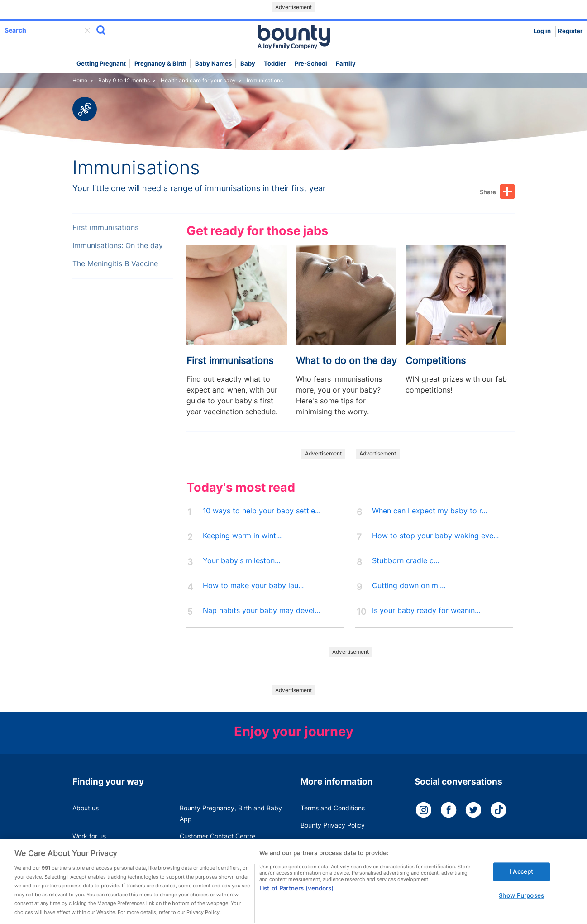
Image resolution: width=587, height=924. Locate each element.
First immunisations (105, 227)
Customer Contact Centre (217, 836)
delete (87, 30)
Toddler (275, 64)
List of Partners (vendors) (296, 896)
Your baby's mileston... (241, 561)
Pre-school (311, 64)
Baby (248, 64)
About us (86, 808)
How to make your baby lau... (253, 586)
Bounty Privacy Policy (333, 825)
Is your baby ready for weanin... (426, 610)
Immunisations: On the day (118, 246)
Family (346, 64)
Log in (542, 31)
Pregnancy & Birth (160, 64)
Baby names (213, 64)
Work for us (89, 836)
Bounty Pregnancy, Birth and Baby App (231, 813)
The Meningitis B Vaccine (115, 264)
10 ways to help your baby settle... (262, 511)
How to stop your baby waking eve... (435, 536)
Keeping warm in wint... (242, 536)
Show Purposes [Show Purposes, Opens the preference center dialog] (521, 904)
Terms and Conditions (333, 808)
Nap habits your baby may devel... (261, 610)
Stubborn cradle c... (406, 561)
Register (570, 31)
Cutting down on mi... (409, 586)
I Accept (521, 879)
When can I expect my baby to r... (430, 511)
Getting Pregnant (101, 64)
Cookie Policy (320, 842)
